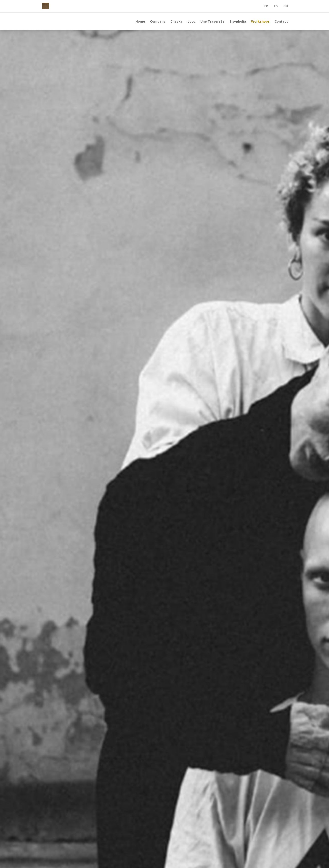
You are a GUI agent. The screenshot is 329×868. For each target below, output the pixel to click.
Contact (281, 22)
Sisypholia (238, 22)
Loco (191, 22)
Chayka (176, 22)
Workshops (260, 22)
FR (266, 6)
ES (276, 6)
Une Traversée (212, 22)
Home (140, 22)
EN (286, 6)
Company (158, 22)
